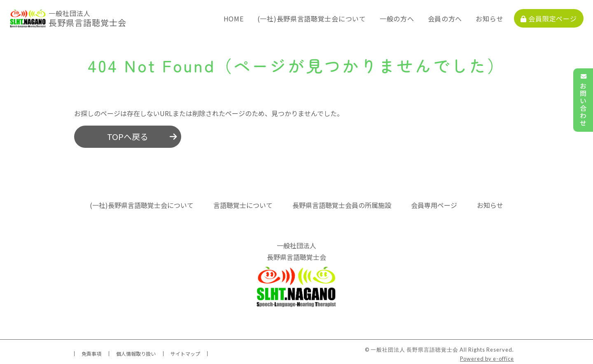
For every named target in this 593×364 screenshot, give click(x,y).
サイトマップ (185, 350)
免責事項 (91, 350)
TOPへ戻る (128, 133)
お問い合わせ (583, 100)
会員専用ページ (434, 201)
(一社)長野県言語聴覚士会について (316, 16)
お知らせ (494, 16)
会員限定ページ (553, 16)
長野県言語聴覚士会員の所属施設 (342, 201)
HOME (238, 16)
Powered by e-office (487, 355)
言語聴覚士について (243, 201)
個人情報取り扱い (136, 350)
